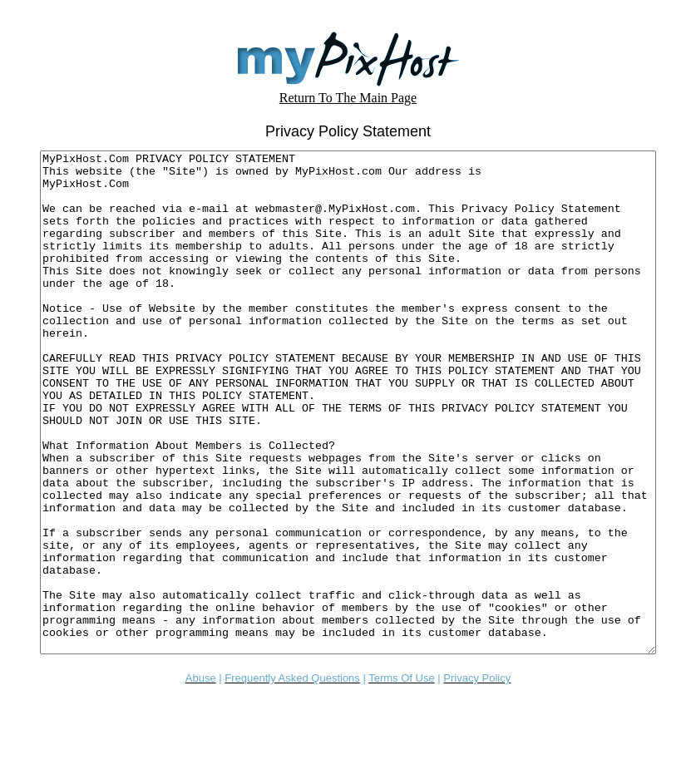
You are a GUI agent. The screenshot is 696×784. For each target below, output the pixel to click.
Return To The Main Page (348, 98)
